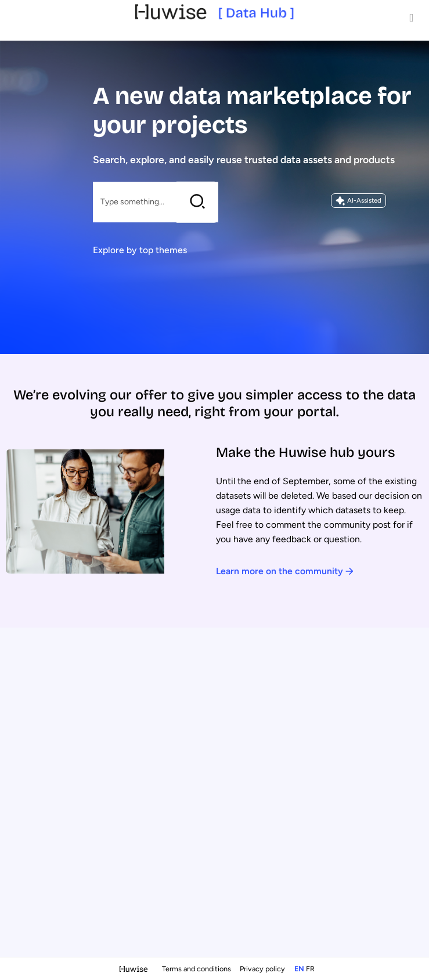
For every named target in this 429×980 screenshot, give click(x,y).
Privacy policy (263, 969)
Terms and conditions (197, 969)
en (299, 969)
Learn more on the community (285, 571)
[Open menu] (412, 17)
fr (310, 969)
